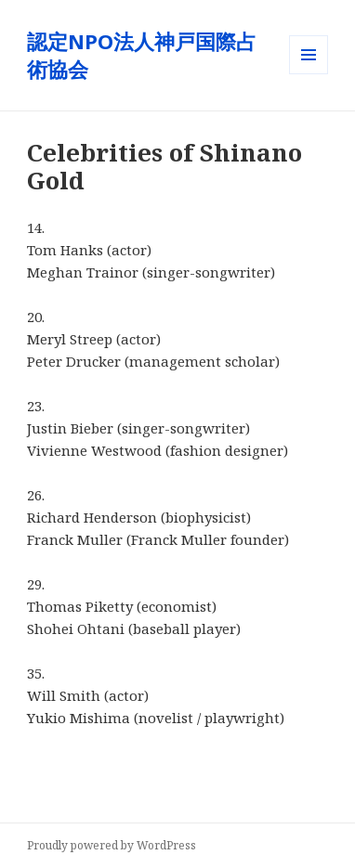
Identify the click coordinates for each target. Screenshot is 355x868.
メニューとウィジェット (309, 74)
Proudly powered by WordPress (112, 845)
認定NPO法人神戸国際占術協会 (142, 55)
